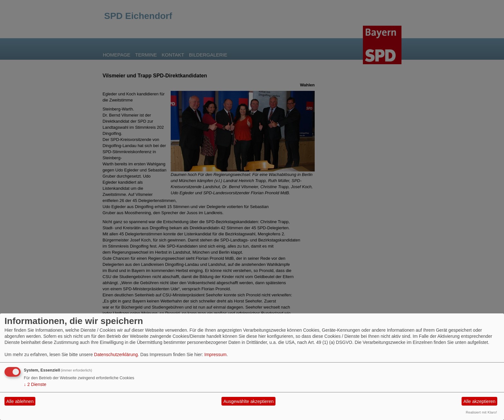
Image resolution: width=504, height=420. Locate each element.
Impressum (216, 354)
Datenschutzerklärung (116, 354)
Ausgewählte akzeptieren (248, 401)
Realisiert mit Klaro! (481, 412)
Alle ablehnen (20, 401)
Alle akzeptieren (480, 401)
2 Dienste (35, 384)
